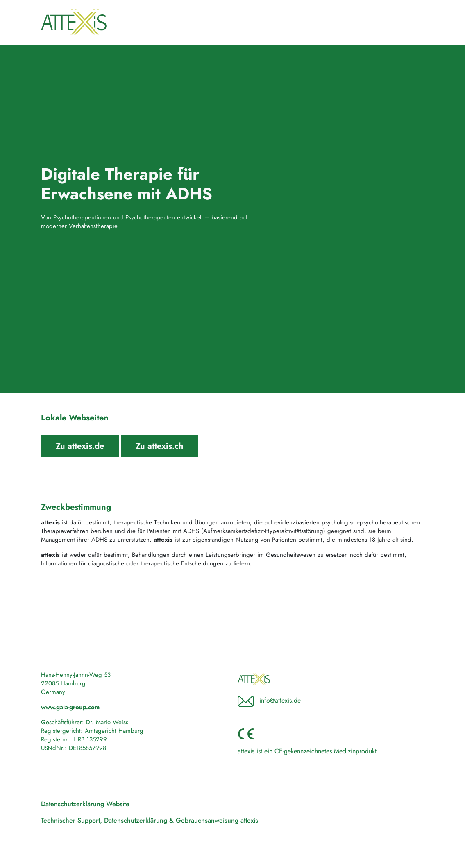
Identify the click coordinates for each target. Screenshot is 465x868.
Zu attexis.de (80, 446)
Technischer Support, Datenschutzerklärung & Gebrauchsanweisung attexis (150, 820)
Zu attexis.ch (159, 446)
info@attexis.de (280, 700)
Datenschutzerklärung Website (85, 804)
